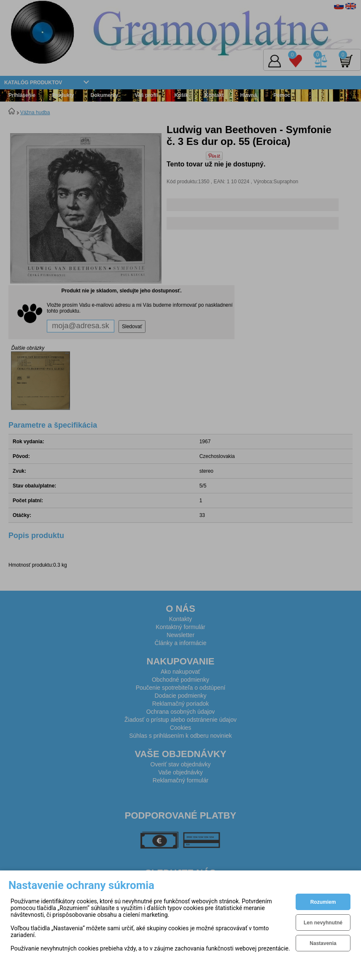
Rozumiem (323, 902)
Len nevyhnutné (323, 923)
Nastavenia (323, 943)
